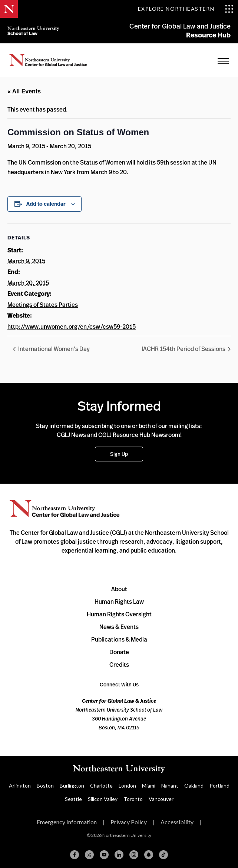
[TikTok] (163, 855)
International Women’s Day (53, 349)
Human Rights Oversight (119, 614)
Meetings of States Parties (43, 305)
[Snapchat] (149, 855)
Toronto (133, 799)
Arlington (20, 786)
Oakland (194, 786)
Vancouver (161, 799)
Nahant (170, 786)
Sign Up (119, 454)
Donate (119, 652)
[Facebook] (75, 855)
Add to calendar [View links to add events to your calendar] (46, 204)
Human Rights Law (119, 602)
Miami (149, 786)
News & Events (119, 627)
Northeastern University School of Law (33, 31)
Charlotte (101, 786)
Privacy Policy (129, 822)
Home (48, 60)
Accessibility (177, 822)
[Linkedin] (119, 855)
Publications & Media (119, 639)
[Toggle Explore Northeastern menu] (186, 9)
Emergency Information (67, 822)
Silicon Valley (103, 799)
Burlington (72, 786)
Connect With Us (119, 684)
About (119, 589)
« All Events (24, 91)
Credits (119, 665)
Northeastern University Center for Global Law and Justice (65, 509)
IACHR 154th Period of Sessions (184, 349)
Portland (219, 786)
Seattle (73, 799)
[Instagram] (134, 855)
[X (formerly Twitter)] (89, 855)
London (127, 786)
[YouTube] (104, 855)
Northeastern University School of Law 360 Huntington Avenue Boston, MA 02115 (119, 714)
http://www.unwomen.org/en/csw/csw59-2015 (72, 327)
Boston (45, 786)
